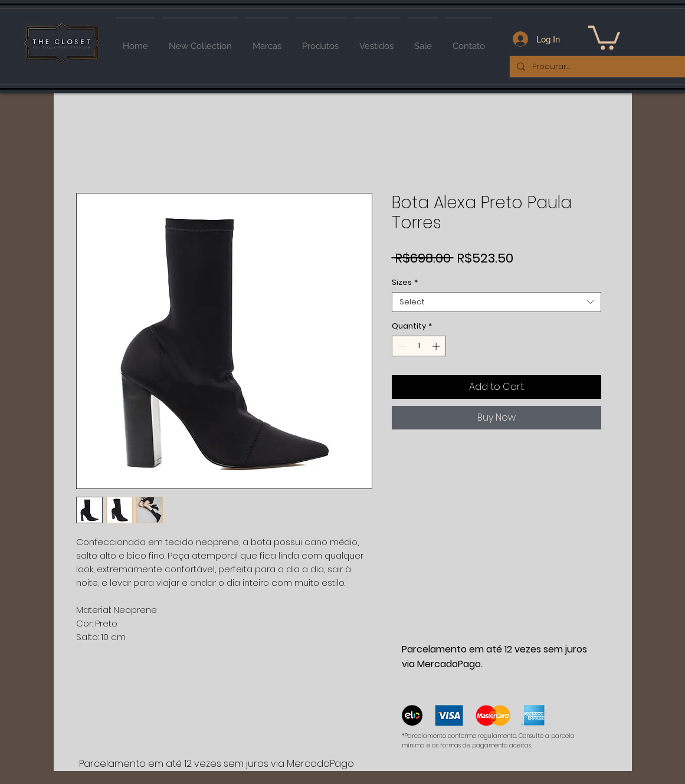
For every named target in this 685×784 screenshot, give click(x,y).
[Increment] (437, 346)
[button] (604, 36)
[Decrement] (401, 346)
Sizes (405, 283)
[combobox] (496, 302)
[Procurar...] (598, 67)
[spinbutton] (419, 346)
